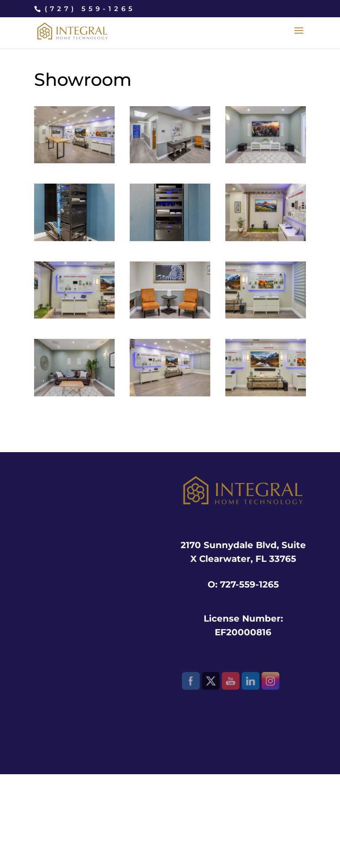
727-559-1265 (249, 584)
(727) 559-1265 (90, 9)
